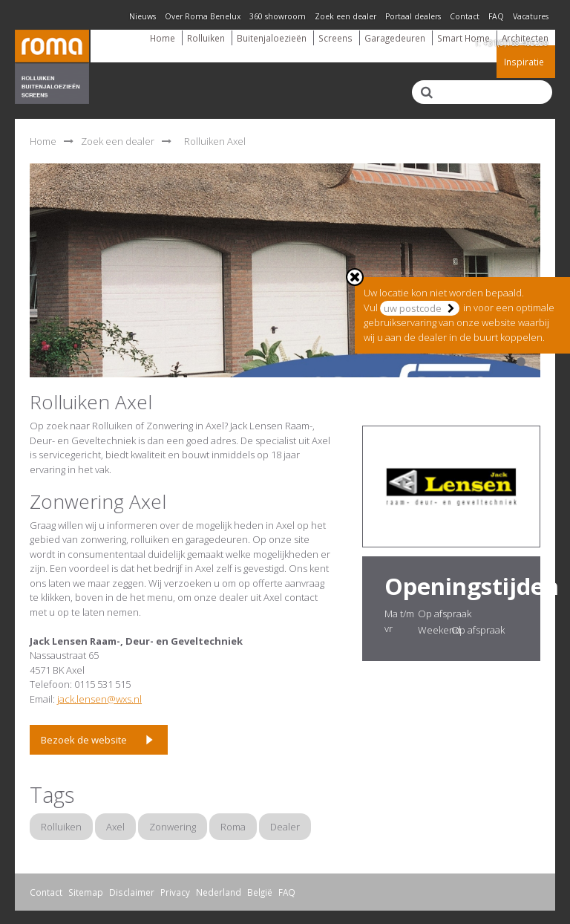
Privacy (175, 892)
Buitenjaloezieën (272, 38)
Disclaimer (132, 892)
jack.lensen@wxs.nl (99, 699)
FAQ (496, 16)
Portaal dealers (413, 16)
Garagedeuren (395, 38)
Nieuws (142, 16)
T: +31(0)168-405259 (512, 43)
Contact (465, 16)
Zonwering (173, 827)
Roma (233, 827)
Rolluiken (206, 38)
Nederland (219, 892)
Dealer (285, 827)
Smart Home (463, 38)
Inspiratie (524, 62)
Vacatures (531, 16)
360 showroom (278, 16)
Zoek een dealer (345, 16)
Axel (115, 827)
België (260, 892)
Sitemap (86, 892)
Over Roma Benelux (203, 16)
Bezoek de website (84, 740)
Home (163, 38)
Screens (335, 38)
